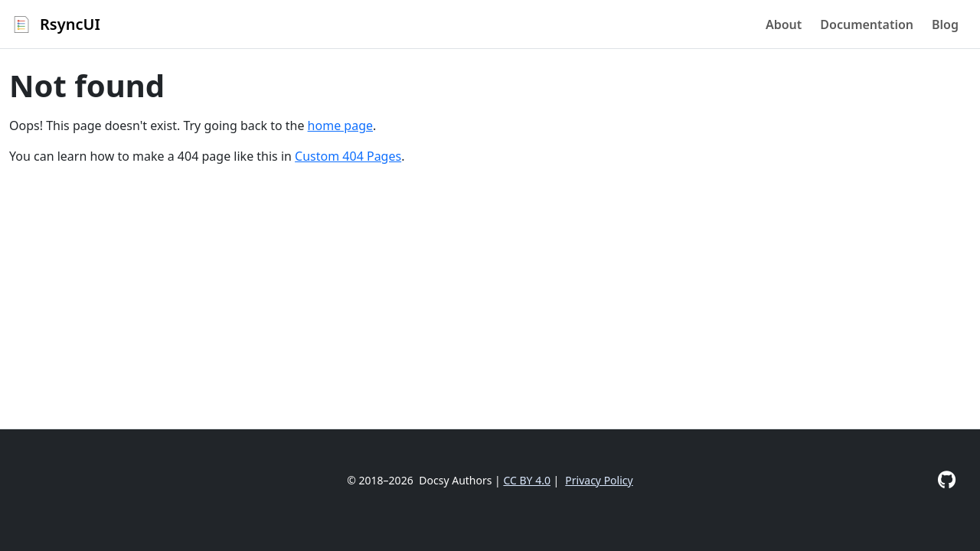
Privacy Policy (599, 480)
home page (340, 126)
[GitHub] (947, 479)
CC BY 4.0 (527, 480)
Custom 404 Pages (348, 156)
